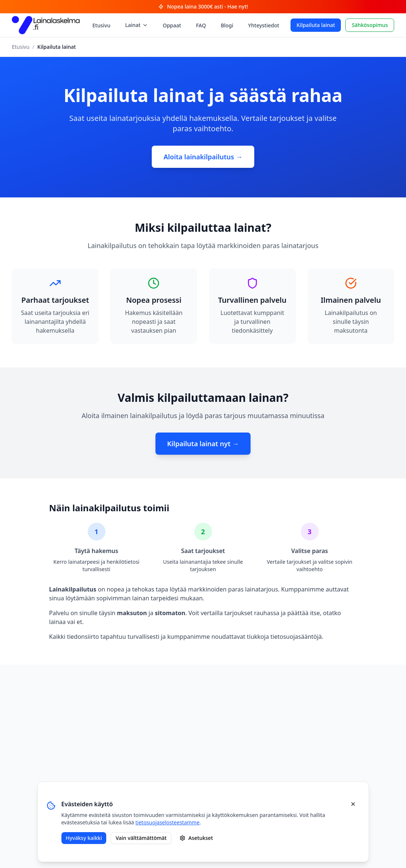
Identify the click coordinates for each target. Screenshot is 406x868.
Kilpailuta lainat (316, 25)
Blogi (227, 25)
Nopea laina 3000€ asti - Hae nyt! (203, 6)
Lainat (136, 25)
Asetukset (196, 838)
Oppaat (172, 25)
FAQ (201, 25)
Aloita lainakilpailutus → (203, 157)
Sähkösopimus (370, 25)
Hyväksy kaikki (84, 838)
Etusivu (102, 25)
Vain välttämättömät (141, 838)
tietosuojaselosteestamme (167, 822)
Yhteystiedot (264, 25)
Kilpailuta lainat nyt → (203, 444)
